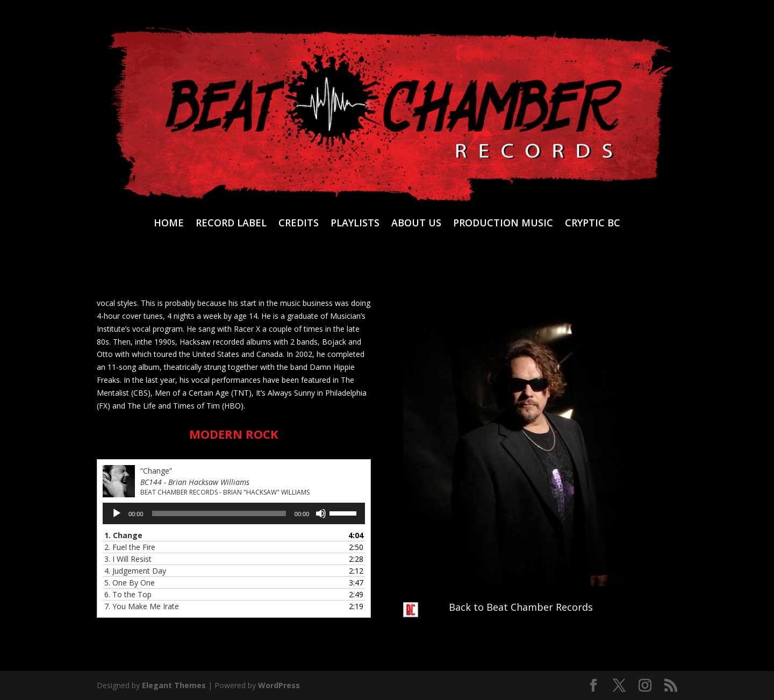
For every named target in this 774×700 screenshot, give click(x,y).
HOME (169, 224)
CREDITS (299, 224)
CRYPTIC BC (593, 224)
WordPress (279, 685)
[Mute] (321, 513)
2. (130, 547)
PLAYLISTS (355, 224)
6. (128, 594)
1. (123, 535)
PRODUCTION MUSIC (503, 224)
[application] (234, 513)
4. (135, 571)
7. (142, 606)
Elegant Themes (174, 685)
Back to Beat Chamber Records (521, 607)
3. (128, 559)
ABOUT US (416, 224)
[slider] (219, 513)
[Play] (117, 513)
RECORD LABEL (231, 224)
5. (130, 583)
